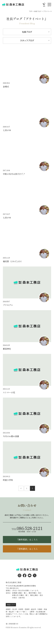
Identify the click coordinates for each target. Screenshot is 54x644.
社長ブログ (27, 32)
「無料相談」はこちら (27, 539)
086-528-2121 (27, 528)
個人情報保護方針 (12, 624)
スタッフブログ (27, 40)
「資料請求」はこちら (27, 549)
